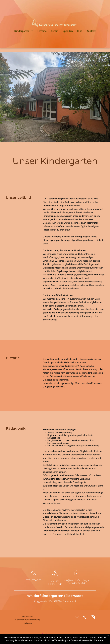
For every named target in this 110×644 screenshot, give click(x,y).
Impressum (28, 616)
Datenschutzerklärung (28, 620)
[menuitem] (24, 31)
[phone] (85, 618)
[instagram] (93, 618)
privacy (28, 623)
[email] (77, 618)
